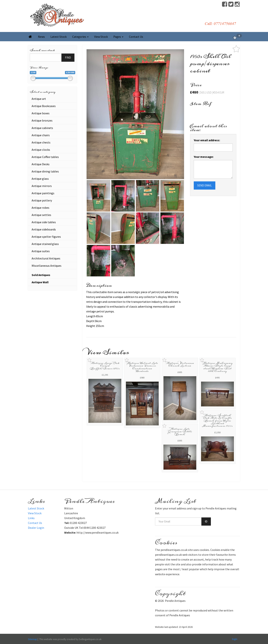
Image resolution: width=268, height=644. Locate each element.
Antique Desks (41, 164)
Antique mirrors (42, 186)
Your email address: (207, 140)
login (235, 639)
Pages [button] (118, 37)
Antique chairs (41, 135)
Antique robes (40, 208)
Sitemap (32, 639)
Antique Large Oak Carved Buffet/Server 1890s (105, 366)
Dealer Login (36, 528)
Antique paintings (43, 193)
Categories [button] (80, 37)
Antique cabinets (42, 128)
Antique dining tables (45, 171)
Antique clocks (41, 150)
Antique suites (41, 251)
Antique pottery (42, 200)
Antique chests (41, 142)
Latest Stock (59, 37)
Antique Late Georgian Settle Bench (180, 432)
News (41, 37)
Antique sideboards (44, 229)
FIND (68, 58)
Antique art (39, 99)
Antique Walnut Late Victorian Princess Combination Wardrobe (142, 367)
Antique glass (40, 179)
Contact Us (136, 37)
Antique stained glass (45, 244)
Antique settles (41, 215)
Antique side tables (44, 222)
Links (31, 518)
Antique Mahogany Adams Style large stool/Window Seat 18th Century (217, 367)
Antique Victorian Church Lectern (180, 364)
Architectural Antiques (46, 258)
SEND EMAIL (205, 185)
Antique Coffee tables (45, 157)
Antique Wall (40, 282)
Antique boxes (41, 113)
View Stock (101, 37)
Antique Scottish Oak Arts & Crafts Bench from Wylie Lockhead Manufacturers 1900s (217, 421)
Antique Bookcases (44, 106)
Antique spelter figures (46, 237)
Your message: (204, 157)
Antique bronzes (42, 120)
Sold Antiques (41, 275)
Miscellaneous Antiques (47, 266)
